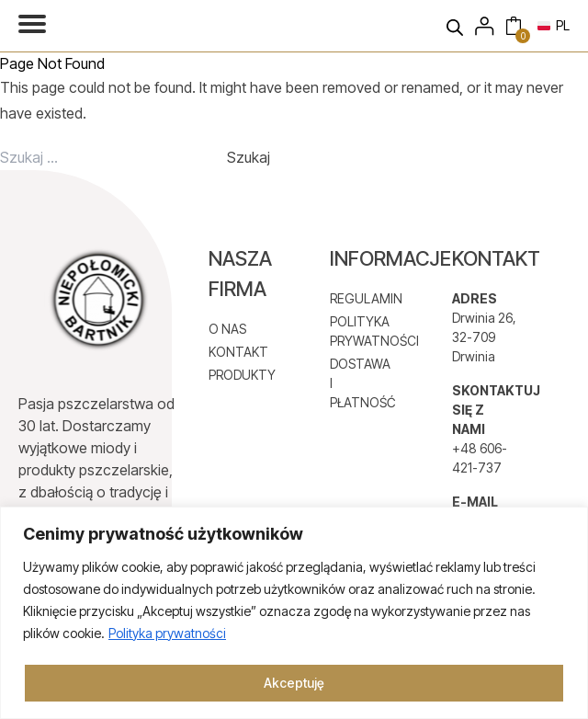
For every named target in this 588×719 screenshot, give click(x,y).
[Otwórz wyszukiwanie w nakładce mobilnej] (459, 26)
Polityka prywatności (167, 633)
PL (554, 25)
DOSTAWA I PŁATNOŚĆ (363, 383)
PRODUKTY (242, 375)
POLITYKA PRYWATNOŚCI (363, 331)
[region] (294, 613)
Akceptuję (294, 683)
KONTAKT (238, 352)
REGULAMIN (363, 298)
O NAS (227, 329)
